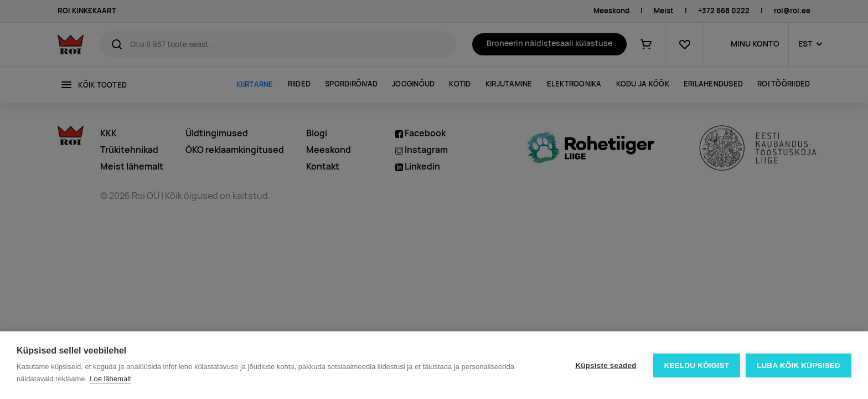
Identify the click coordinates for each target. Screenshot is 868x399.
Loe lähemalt (110, 379)
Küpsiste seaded (606, 365)
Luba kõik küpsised (799, 365)
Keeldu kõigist (697, 365)
